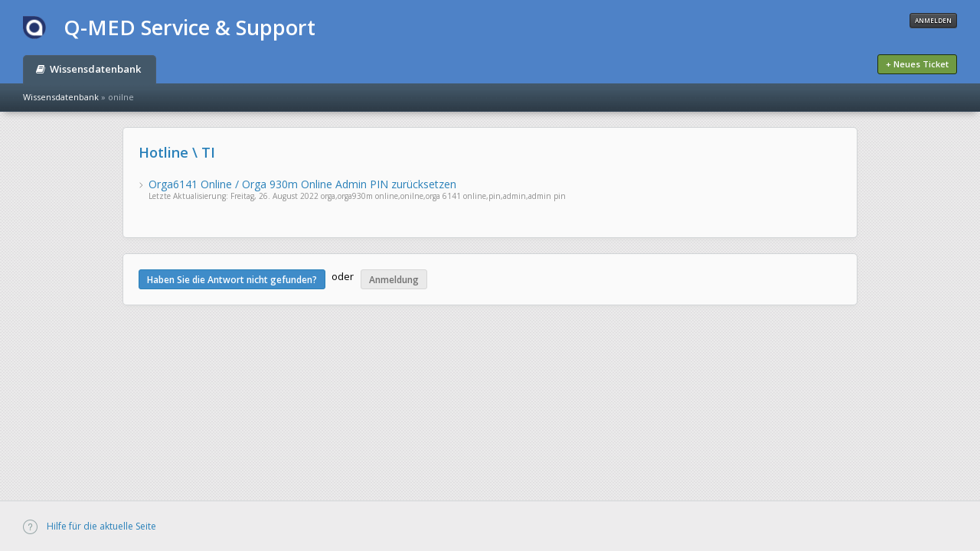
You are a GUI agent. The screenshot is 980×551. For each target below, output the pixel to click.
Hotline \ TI (177, 152)
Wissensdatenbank (88, 69)
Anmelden (933, 20)
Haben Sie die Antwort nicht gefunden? (232, 280)
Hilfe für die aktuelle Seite (90, 526)
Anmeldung (394, 280)
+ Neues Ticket (917, 64)
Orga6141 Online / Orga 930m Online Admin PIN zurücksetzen (302, 184)
